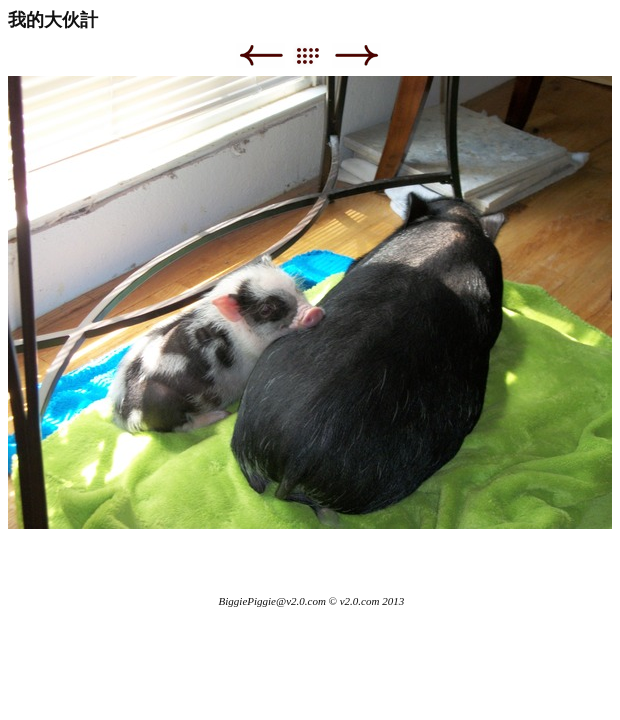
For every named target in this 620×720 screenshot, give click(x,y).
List (317, 55)
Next (356, 55)
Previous (260, 55)
